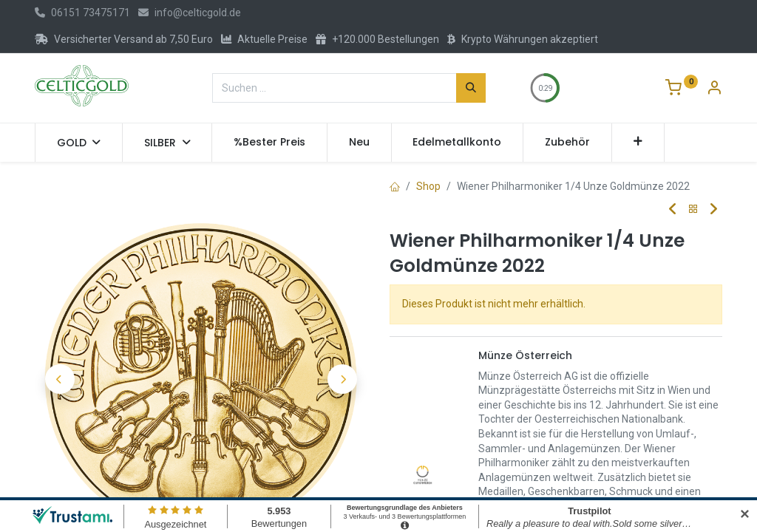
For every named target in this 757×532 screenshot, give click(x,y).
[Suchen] (471, 88)
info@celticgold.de (190, 13)
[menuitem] (269, 143)
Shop (428, 186)
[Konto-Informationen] (714, 89)
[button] (638, 143)
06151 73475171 (82, 13)
